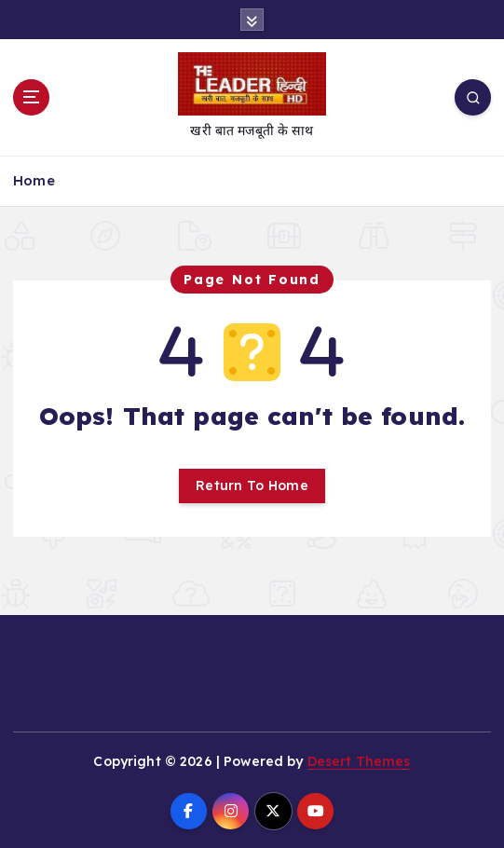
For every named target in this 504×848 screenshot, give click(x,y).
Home (34, 180)
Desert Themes (359, 761)
